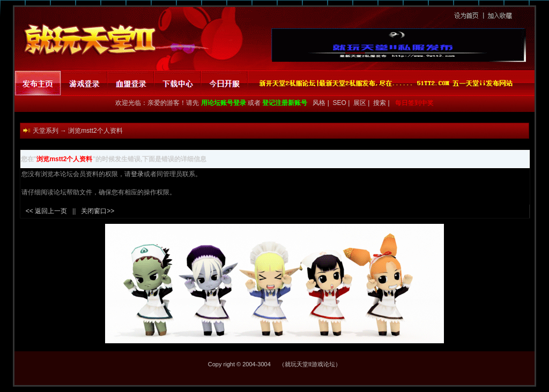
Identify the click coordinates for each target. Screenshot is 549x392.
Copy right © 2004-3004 (239, 364)
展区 (361, 103)
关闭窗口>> (98, 211)
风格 (318, 103)
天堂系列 (46, 131)
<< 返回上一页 (46, 211)
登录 (137, 174)
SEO (341, 103)
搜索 (380, 103)
